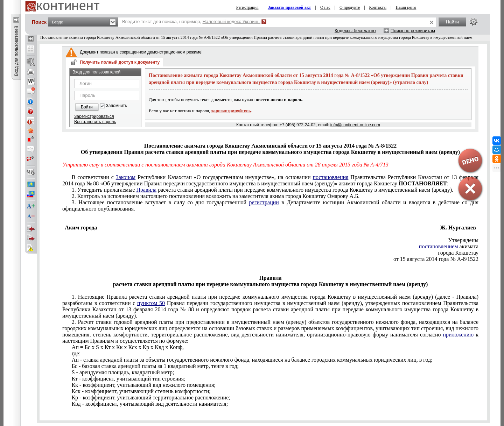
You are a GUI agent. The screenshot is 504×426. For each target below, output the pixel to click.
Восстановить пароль (95, 122)
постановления (331, 177)
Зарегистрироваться (94, 116)
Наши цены (406, 7)
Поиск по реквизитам (413, 31)
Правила (146, 190)
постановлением (439, 246)
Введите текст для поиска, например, (191, 22)
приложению (458, 335)
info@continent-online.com (355, 125)
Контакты (378, 7)
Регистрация (247, 7)
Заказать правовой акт (289, 7)
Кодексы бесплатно (355, 31)
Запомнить (117, 106)
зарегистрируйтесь (231, 111)
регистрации (264, 202)
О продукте (350, 7)
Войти (87, 107)
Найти (452, 22)
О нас (325, 7)
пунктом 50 (151, 303)
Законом (126, 177)
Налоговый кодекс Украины (232, 22)
